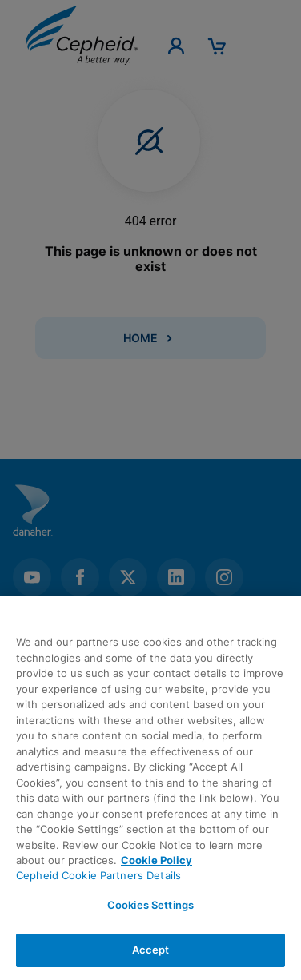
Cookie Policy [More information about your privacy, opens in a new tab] (157, 860)
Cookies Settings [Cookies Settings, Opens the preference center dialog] (150, 905)
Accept (151, 950)
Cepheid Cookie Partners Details (98, 875)
